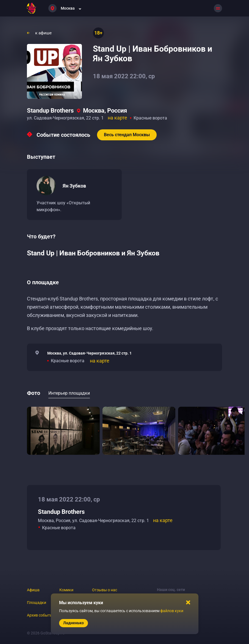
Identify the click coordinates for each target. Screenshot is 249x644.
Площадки (37, 603)
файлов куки (172, 611)
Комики (66, 590)
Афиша (33, 590)
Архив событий (41, 615)
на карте (117, 118)
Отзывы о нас (105, 590)
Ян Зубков (74, 186)
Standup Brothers (50, 111)
